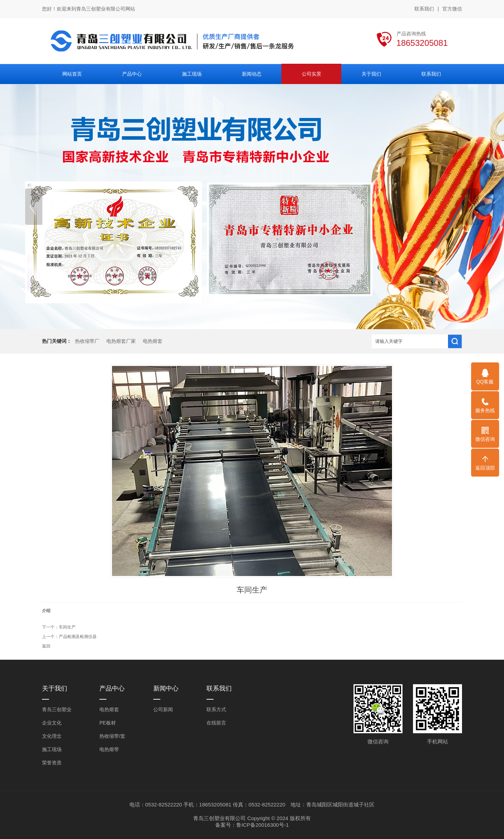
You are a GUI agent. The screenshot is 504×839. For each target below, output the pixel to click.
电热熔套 (153, 341)
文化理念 (52, 736)
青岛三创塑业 (57, 709)
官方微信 (452, 9)
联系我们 (424, 9)
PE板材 (108, 723)
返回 (46, 646)
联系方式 (216, 709)
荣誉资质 (52, 763)
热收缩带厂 (87, 341)
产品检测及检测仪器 (78, 637)
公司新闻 (163, 709)
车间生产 (67, 627)
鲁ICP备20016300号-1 (262, 825)
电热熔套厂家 (121, 341)
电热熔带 (109, 749)
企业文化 (52, 723)
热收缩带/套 (112, 736)
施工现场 (52, 749)
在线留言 (216, 723)
